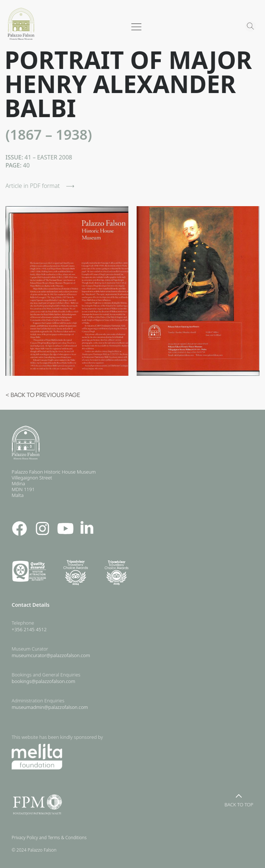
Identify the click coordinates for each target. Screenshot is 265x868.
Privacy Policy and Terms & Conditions (51, 838)
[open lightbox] (67, 291)
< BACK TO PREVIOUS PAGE (43, 395)
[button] (133, 29)
